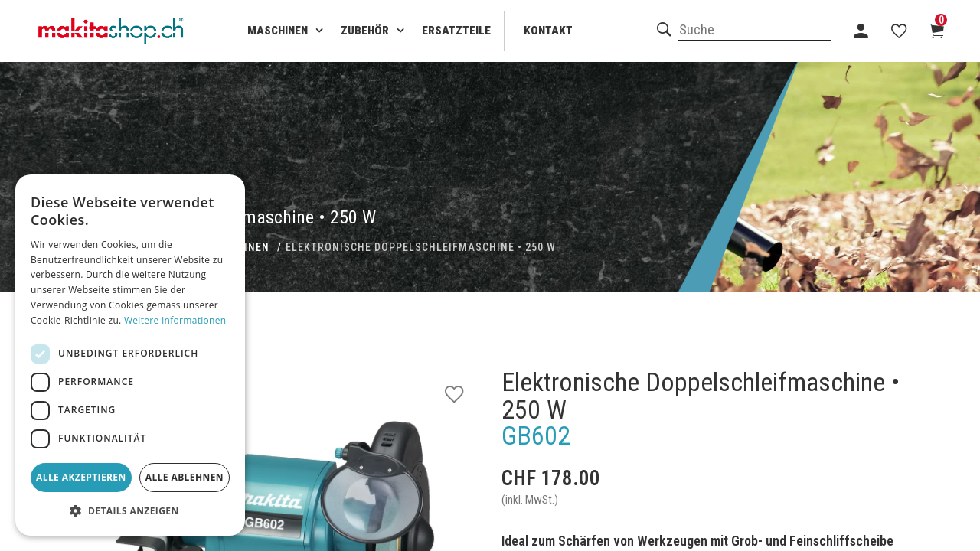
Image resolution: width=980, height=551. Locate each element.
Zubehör (365, 31)
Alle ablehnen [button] (185, 477)
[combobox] (754, 31)
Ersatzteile (456, 31)
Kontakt (548, 31)
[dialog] (130, 355)
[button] (130, 511)
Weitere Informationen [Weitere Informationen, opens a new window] (175, 320)
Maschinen (278, 31)
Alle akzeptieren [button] (81, 477)
